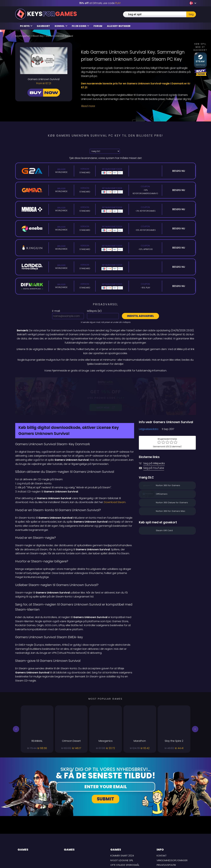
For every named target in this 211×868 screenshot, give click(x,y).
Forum (98, 26)
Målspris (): (94, 311)
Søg (191, 14)
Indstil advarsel (140, 316)
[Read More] (136, 106)
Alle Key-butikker (119, 26)
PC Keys (26, 26)
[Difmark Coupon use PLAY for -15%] (106, 379)
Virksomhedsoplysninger (172, 827)
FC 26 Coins (80, 26)
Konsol (61, 26)
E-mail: (56, 311)
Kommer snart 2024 (122, 822)
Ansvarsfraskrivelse (169, 841)
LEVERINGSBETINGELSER (169, 836)
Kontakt (162, 822)
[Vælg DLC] (105, 151)
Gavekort (43, 26)
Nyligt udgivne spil (122, 827)
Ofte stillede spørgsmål (125, 831)
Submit (105, 765)
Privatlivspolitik (166, 831)
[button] (16, 695)
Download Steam (115, 469)
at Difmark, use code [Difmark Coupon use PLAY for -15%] (100, 3)
